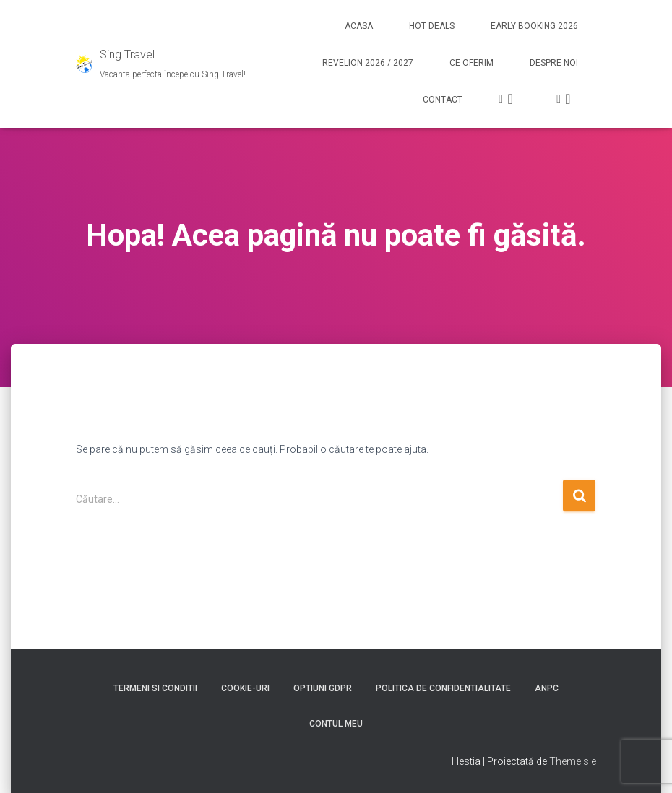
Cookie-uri (245, 688)
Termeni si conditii (155, 688)
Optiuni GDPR (323, 688)
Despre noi (554, 63)
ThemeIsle (573, 761)
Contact (443, 100)
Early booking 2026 (534, 26)
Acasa (359, 26)
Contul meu (336, 724)
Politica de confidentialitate (443, 688)
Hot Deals (432, 26)
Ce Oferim (471, 63)
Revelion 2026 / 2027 (368, 63)
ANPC (547, 688)
